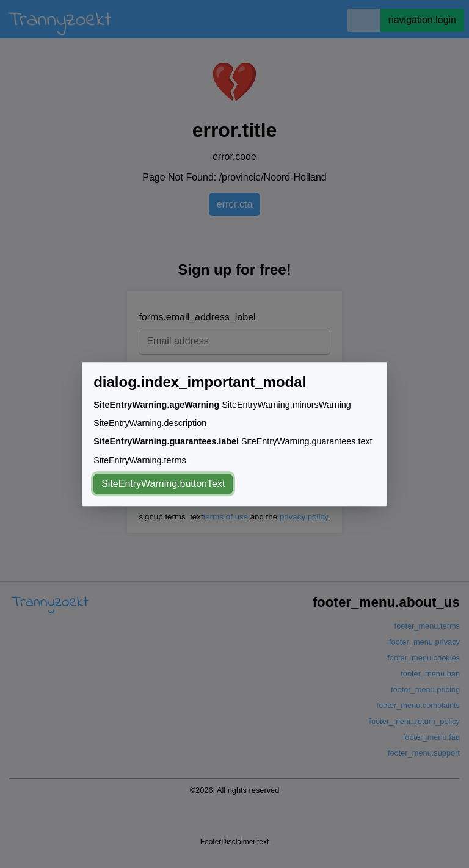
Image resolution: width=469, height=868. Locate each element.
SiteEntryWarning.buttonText (163, 484)
